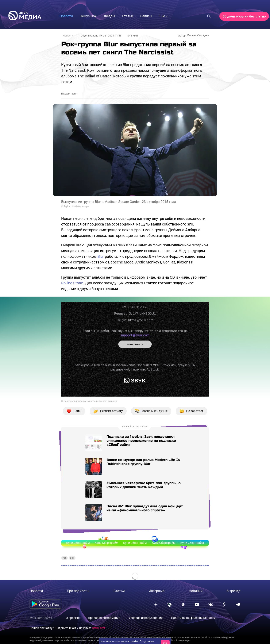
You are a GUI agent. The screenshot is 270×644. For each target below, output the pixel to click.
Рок (64, 558)
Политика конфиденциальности (193, 618)
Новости (68, 36)
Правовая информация (104, 618)
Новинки (196, 591)
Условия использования (146, 618)
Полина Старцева (198, 35)
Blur (101, 256)
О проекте (73, 618)
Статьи (119, 591)
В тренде (234, 591)
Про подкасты (78, 591)
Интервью (157, 591)
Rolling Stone (72, 283)
